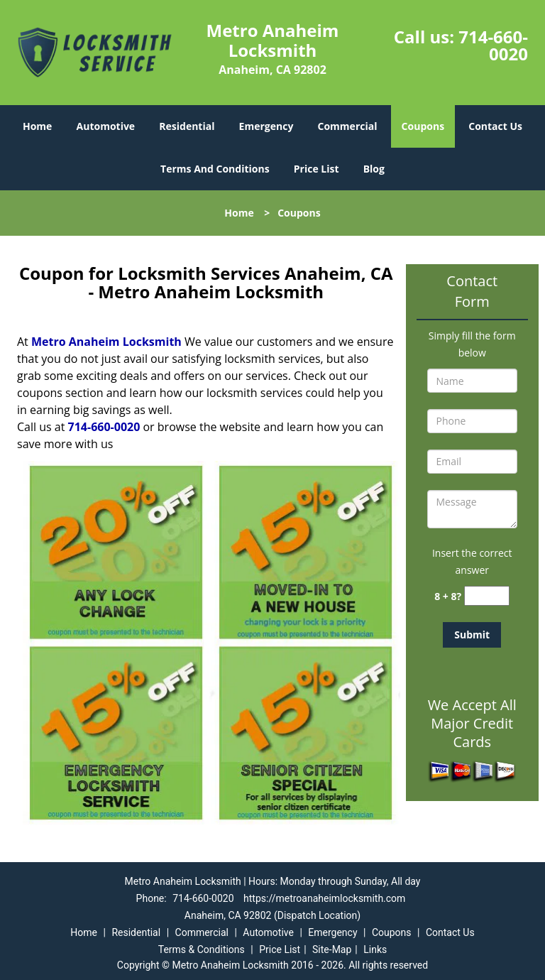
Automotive (106, 126)
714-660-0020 (493, 45)
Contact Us (495, 126)
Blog (374, 169)
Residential (187, 126)
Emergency (266, 126)
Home (37, 126)
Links (375, 949)
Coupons (423, 126)
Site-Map (332, 949)
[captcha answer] (487, 596)
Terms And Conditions (215, 169)
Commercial (348, 126)
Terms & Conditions (202, 949)
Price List (316, 169)
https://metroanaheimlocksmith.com (324, 898)
